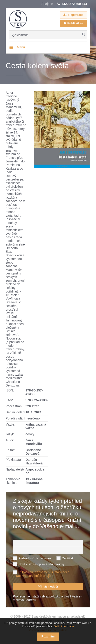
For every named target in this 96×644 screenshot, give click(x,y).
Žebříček (68, 558)
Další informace (64, 626)
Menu (21, 47)
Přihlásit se (75, 23)
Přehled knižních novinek (35, 558)
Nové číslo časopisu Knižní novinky (41, 564)
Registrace (76, 15)
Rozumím (48, 636)
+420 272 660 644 (74, 4)
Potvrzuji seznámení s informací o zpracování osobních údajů (41, 574)
